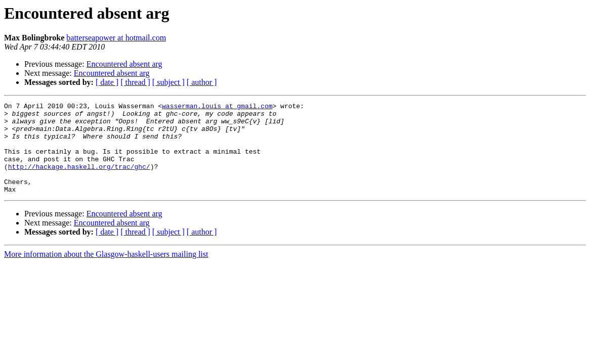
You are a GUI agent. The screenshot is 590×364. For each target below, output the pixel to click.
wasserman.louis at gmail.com (217, 107)
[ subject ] (168, 82)
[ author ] (202, 82)
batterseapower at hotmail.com (116, 38)
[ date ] (107, 82)
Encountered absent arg (124, 64)
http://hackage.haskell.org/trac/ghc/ (79, 180)
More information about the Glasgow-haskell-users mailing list (106, 272)
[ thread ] (135, 82)
